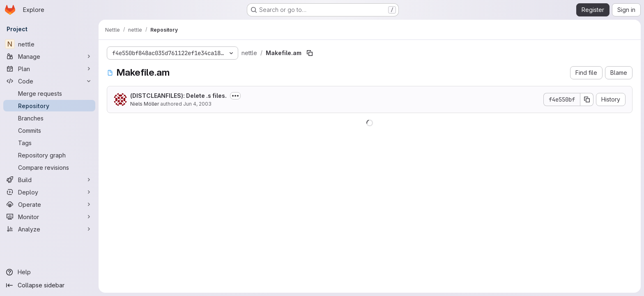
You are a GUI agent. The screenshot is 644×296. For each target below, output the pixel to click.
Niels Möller (145, 104)
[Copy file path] (310, 53)
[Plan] (49, 69)
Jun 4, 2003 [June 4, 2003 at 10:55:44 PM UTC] (197, 104)
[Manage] (49, 56)
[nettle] (49, 44)
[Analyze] (49, 229)
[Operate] (49, 204)
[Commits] (49, 130)
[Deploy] (49, 192)
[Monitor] (49, 217)
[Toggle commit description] (235, 96)
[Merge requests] (49, 93)
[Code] (49, 81)
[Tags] (49, 143)
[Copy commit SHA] (587, 99)
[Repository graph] (49, 155)
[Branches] (49, 118)
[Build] (49, 180)
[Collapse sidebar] (49, 285)
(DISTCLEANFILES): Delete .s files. (178, 96)
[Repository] (49, 106)
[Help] (49, 272)
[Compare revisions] (49, 167)
